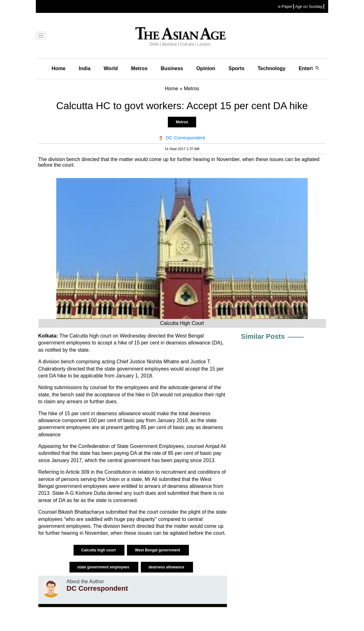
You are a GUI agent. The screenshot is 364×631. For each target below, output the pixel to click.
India (84, 68)
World (111, 68)
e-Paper (285, 6)
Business (172, 68)
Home (58, 68)
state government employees (104, 567)
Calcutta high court (99, 550)
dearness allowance (167, 567)
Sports (237, 68)
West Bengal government (158, 550)
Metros (139, 68)
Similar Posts (263, 336)
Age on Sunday (309, 6)
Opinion (206, 68)
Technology (272, 68)
